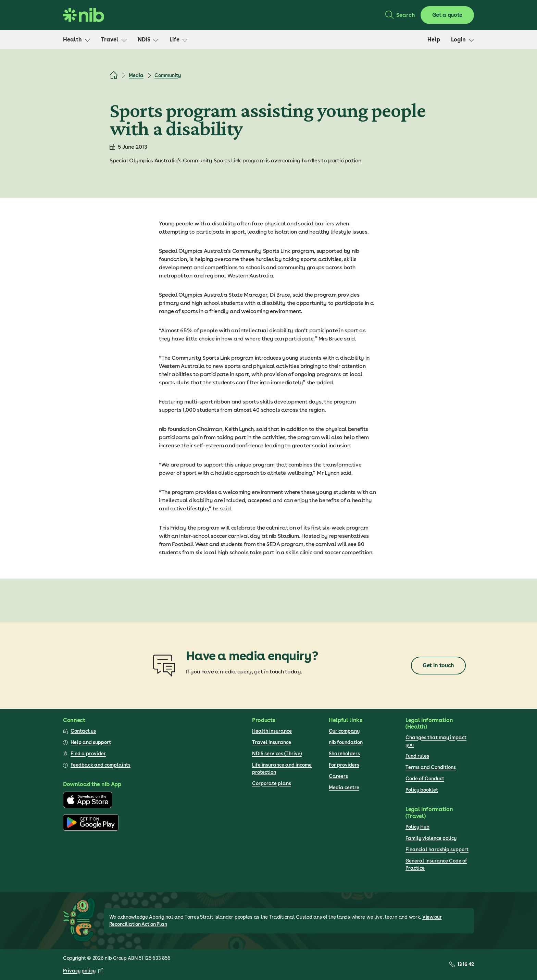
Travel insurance (272, 742)
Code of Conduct (425, 779)
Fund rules (417, 756)
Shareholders (344, 754)
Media (136, 75)
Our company (344, 731)
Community (168, 75)
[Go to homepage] (84, 15)
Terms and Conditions (431, 767)
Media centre (344, 787)
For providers (344, 765)
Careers (338, 776)
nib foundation (346, 742)
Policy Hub (417, 827)
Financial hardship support (437, 849)
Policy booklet (422, 790)
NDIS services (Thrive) (277, 754)
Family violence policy (431, 838)
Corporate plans (272, 783)
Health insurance (272, 731)
